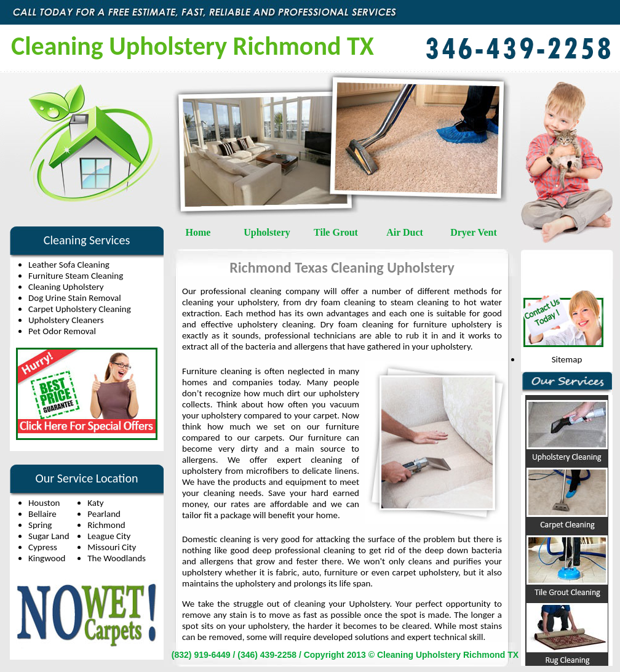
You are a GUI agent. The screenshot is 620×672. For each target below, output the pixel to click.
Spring (40, 525)
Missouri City (112, 547)
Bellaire (42, 514)
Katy (95, 503)
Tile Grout (336, 232)
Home (198, 232)
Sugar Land (49, 536)
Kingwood (47, 558)
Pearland (104, 514)
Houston (44, 503)
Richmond (106, 525)
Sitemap (567, 359)
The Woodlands (117, 558)
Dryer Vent (474, 232)
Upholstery (267, 232)
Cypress (43, 547)
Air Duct (405, 232)
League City (109, 536)
